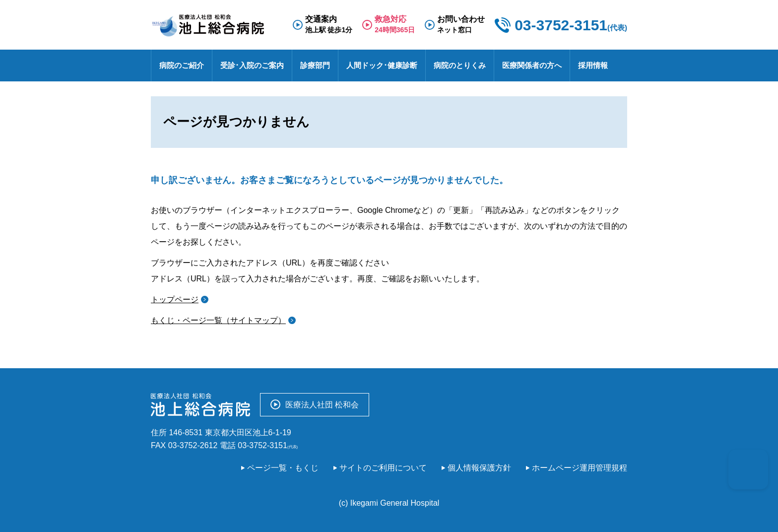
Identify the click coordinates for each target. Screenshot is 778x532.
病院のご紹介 (182, 65)
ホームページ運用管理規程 (580, 468)
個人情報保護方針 (479, 468)
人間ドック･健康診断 (382, 65)
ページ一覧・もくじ (283, 468)
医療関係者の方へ (532, 65)
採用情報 (593, 65)
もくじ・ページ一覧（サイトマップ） (218, 320)
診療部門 (315, 65)
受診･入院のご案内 (252, 65)
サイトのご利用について (383, 468)
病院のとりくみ (460, 65)
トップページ (175, 299)
